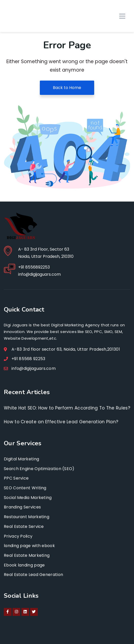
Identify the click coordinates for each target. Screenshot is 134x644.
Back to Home (67, 88)
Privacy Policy (18, 536)
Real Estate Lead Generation (33, 575)
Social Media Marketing (28, 498)
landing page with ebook (29, 546)
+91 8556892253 (34, 267)
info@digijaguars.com (39, 274)
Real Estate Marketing (27, 555)
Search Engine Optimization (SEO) (39, 469)
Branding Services (22, 507)
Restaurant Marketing (27, 517)
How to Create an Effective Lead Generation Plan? (61, 422)
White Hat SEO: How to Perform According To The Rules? (67, 408)
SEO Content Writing (25, 488)
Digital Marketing (21, 459)
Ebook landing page (24, 565)
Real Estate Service (24, 526)
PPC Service (16, 478)
